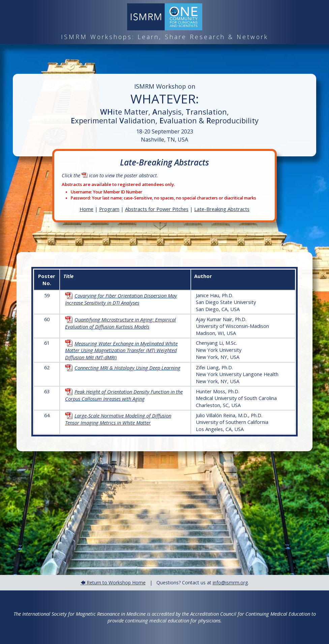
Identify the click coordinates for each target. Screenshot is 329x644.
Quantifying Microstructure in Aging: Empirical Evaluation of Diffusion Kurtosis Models (121, 323)
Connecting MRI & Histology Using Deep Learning (123, 368)
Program (109, 209)
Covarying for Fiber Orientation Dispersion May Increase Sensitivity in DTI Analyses (121, 299)
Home (86, 209)
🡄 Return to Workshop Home (113, 582)
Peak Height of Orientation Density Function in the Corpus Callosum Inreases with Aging (124, 395)
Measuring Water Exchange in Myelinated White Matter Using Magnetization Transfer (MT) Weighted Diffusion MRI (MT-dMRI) (121, 350)
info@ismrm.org (230, 582)
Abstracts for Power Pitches (157, 209)
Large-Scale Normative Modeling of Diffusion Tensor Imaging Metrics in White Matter (118, 419)
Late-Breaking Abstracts (222, 209)
